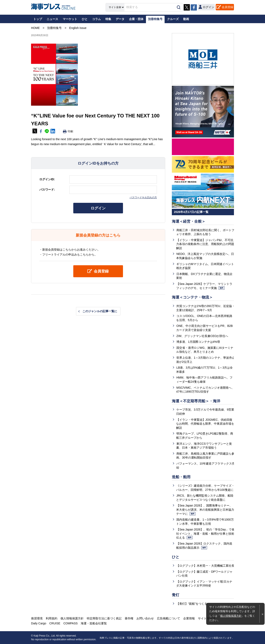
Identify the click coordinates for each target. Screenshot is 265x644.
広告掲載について (169, 618)
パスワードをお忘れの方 (143, 197)
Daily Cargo (39, 623)
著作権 (129, 618)
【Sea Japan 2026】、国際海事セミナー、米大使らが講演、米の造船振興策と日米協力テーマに (205, 510)
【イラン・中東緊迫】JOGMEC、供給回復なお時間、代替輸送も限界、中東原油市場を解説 (205, 424)
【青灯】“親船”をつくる (192, 604)
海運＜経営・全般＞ (189, 221)
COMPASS (70, 623)
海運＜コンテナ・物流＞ (192, 297)
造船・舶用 (181, 477)
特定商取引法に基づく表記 (104, 618)
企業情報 (189, 618)
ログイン (98, 208)
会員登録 (228, 7)
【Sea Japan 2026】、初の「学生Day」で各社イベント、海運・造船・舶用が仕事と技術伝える (205, 533)
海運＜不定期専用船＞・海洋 (196, 401)
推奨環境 (37, 618)
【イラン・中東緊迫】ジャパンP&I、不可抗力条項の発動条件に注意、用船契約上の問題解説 (205, 244)
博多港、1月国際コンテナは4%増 (198, 342)
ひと (176, 557)
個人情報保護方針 (231, 616)
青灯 (176, 595)
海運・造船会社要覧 (94, 623)
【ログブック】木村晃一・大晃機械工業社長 (205, 566)
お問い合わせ (145, 618)
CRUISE (55, 623)
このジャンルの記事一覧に (100, 311)
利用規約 (52, 618)
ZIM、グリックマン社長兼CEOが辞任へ (202, 336)
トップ (38, 19)
